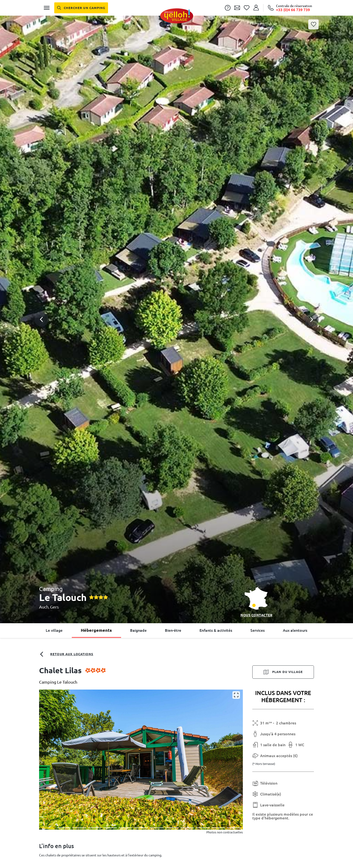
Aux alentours (295, 630)
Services (258, 630)
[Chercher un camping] (81, 8)
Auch (44, 607)
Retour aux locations (66, 654)
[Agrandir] (236, 695)
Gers (54, 607)
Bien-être (173, 630)
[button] (176, 301)
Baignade (138, 630)
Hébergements (96, 630)
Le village (54, 630)
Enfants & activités (216, 630)
